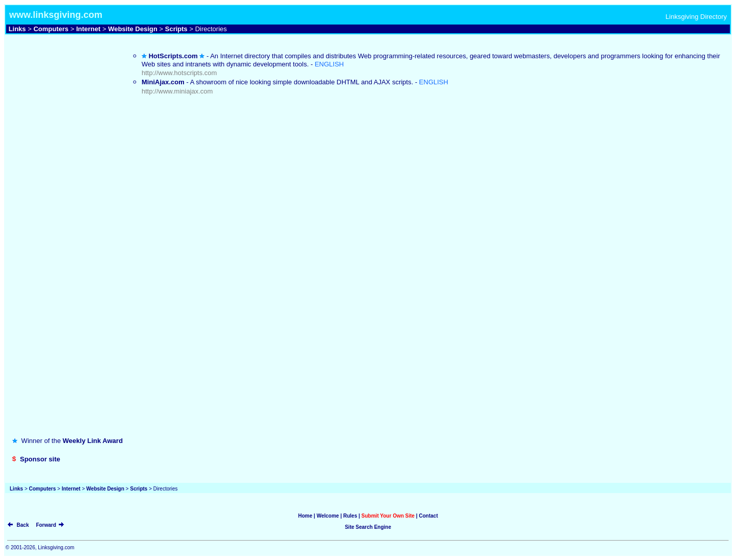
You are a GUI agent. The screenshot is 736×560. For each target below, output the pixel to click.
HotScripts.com (173, 56)
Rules (350, 516)
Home (305, 516)
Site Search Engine (368, 527)
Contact (429, 516)
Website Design (133, 29)
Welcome (328, 516)
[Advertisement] (60, 73)
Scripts (176, 29)
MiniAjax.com (163, 82)
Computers (51, 29)
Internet (88, 29)
